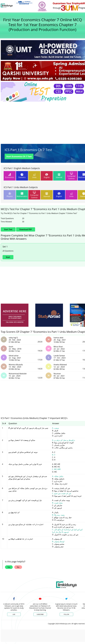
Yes (9, 567)
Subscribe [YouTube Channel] (40, 614)
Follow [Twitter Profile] (66, 614)
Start (8, 257)
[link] (24, 3)
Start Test (8, 229)
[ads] (15, 315)
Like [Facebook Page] (14, 614)
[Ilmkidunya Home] (7, 6)
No (18, 567)
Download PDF (26, 229)
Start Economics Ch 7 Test (19, 156)
